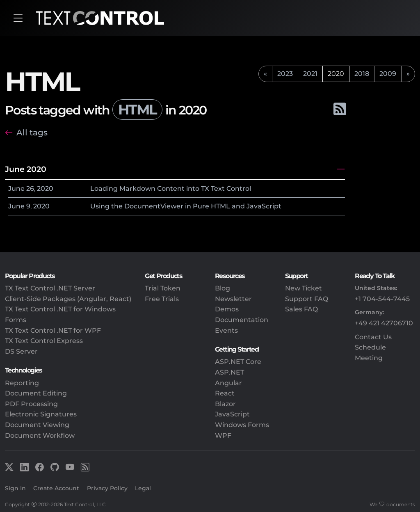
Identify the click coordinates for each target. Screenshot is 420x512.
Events (226, 330)
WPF (223, 435)
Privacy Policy (107, 488)
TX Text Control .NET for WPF (53, 330)
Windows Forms (242, 425)
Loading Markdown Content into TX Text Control (171, 189)
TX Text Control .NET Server (50, 288)
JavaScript (232, 414)
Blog (223, 288)
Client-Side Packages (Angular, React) (68, 299)
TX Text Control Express (44, 341)
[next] (408, 74)
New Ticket (304, 288)
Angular (228, 383)
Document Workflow (40, 435)
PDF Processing (31, 404)
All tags (32, 133)
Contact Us (373, 337)
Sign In (15, 488)
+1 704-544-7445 (382, 299)
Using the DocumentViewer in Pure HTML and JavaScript (186, 206)
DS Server (21, 351)
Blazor (225, 404)
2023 (285, 74)
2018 (362, 74)
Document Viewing (37, 425)
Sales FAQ (301, 309)
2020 (45, 189)
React (225, 393)
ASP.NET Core (238, 362)
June (16, 189)
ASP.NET (229, 372)
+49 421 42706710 (384, 323)
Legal (143, 488)
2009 (388, 74)
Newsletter (233, 299)
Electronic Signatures (41, 414)
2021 (310, 74)
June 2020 (26, 169)
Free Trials (162, 299)
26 (30, 189)
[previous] (265, 74)
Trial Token (163, 288)
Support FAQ (307, 299)
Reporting (22, 383)
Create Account (56, 488)
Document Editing (36, 393)
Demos (227, 309)
